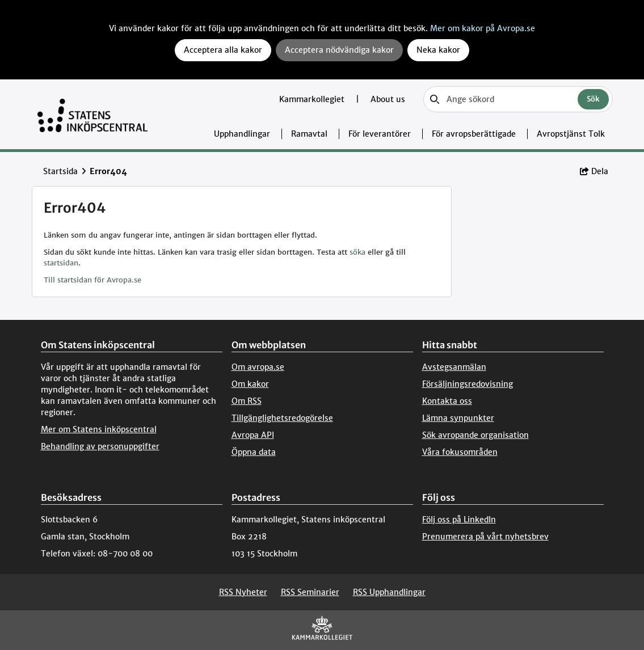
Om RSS (247, 401)
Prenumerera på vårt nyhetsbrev (485, 537)
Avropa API (253, 435)
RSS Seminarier (310, 592)
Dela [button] (594, 171)
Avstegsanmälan (454, 367)
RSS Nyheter (243, 592)
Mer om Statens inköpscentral (99, 429)
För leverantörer (380, 134)
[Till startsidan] (93, 114)
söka (357, 252)
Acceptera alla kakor (223, 50)
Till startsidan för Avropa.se (92, 280)
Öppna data (254, 452)
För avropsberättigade (474, 134)
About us (388, 99)
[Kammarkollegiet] (322, 630)
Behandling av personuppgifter (100, 446)
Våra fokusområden (460, 452)
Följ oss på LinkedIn (459, 520)
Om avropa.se (258, 367)
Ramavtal (309, 134)
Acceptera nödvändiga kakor (339, 50)
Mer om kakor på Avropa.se (483, 28)
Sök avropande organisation (475, 435)
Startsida (60, 171)
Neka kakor (438, 50)
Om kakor (250, 384)
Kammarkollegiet (313, 99)
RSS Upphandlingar (389, 592)
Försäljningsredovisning (468, 384)
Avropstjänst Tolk (571, 134)
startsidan (61, 263)
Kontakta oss (447, 401)
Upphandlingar (242, 134)
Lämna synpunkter (458, 418)
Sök (593, 99)
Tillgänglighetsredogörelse (282, 418)
